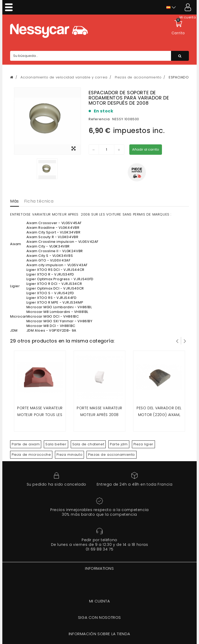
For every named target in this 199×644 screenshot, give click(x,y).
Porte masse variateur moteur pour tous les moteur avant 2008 (40, 415)
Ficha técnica (39, 201)
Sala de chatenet (88, 444)
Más (15, 201)
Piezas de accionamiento (112, 455)
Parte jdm (119, 444)
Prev (177, 341)
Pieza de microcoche (31, 455)
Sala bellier (56, 444)
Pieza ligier (143, 444)
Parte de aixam (26, 444)
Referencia (99, 119)
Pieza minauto (69, 455)
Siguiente (185, 341)
